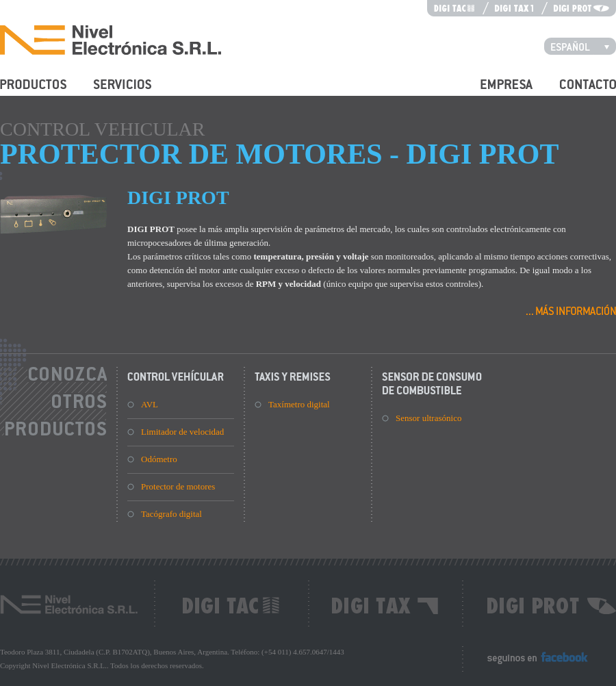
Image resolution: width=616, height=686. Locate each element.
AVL (150, 404)
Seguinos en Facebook (527, 664)
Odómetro (159, 459)
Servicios (110, 92)
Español (583, 46)
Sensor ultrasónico (428, 418)
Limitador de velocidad (182, 432)
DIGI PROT (178, 198)
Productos (18, 92)
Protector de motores (178, 486)
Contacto (576, 92)
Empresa (496, 92)
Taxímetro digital (299, 404)
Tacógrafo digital (171, 514)
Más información (571, 310)
